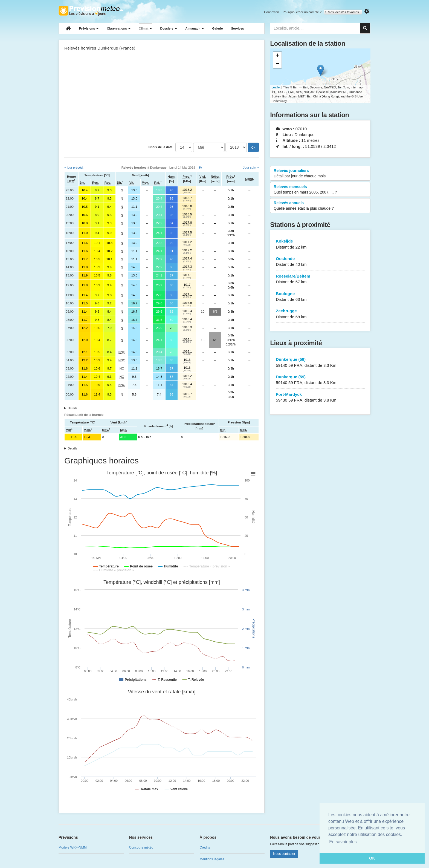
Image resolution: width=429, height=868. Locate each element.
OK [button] (372, 858)
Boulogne (320, 297)
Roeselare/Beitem (320, 279)
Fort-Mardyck (320, 398)
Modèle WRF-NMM (73, 847)
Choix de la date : (162, 147)
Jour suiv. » (251, 168)
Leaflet (276, 87)
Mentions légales (212, 859)
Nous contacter (284, 854)
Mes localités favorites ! (343, 12)
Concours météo (141, 847)
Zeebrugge (320, 314)
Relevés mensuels (320, 190)
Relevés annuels (320, 206)
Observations (119, 28)
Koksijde (320, 244)
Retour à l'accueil (91, 11)
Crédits (205, 847)
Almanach (195, 28)
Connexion (272, 12)
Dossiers (169, 28)
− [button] (278, 64)
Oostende (320, 262)
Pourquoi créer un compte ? (302, 12)
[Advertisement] (162, 99)
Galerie (217, 28)
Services (237, 28)
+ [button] (278, 56)
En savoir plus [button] (343, 842)
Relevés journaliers (320, 174)
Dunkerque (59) (320, 363)
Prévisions (89, 28)
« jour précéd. (74, 168)
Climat (145, 28)
